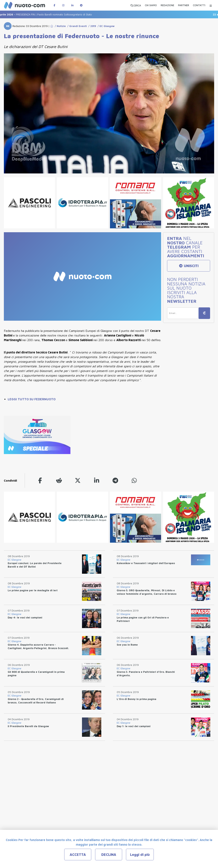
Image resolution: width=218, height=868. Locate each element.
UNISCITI (189, 266)
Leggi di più (140, 855)
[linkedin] (97, 481)
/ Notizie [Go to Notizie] (60, 26)
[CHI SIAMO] (151, 6)
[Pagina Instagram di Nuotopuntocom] (63, 5)
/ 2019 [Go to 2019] (91, 26)
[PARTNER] (184, 6)
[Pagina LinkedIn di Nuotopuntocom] (72, 5)
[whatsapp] (134, 481)
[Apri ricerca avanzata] (136, 5)
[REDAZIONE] (167, 6)
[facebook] (40, 481)
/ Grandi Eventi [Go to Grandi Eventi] (76, 26)
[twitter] (78, 481)
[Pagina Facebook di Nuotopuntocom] (54, 5)
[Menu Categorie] (211, 5)
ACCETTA (78, 855)
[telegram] (115, 481)
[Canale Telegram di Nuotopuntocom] (81, 5)
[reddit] (59, 481)
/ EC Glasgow (105, 26)
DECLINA (109, 855)
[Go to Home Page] (52, 26)
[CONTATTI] (199, 6)
